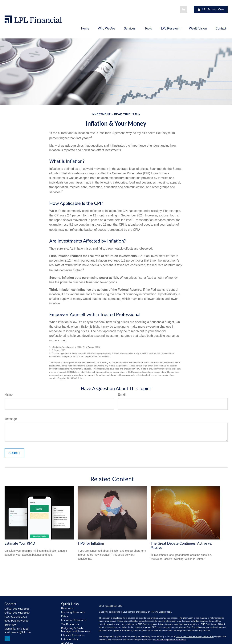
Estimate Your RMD (20, 543)
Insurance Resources (74, 620)
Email (122, 395)
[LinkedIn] (184, 9)
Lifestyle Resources (73, 635)
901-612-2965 (21, 609)
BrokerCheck (165, 612)
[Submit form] (14, 453)
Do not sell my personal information (170, 640)
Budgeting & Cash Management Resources (76, 630)
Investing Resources (73, 612)
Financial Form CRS (113, 606)
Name (9, 395)
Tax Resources (70, 624)
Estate (65, 616)
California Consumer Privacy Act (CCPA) (195, 636)
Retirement (68, 608)
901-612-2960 (21, 613)
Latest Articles (69, 639)
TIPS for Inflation (91, 543)
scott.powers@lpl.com (18, 632)
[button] (85, 28)
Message (11, 419)
